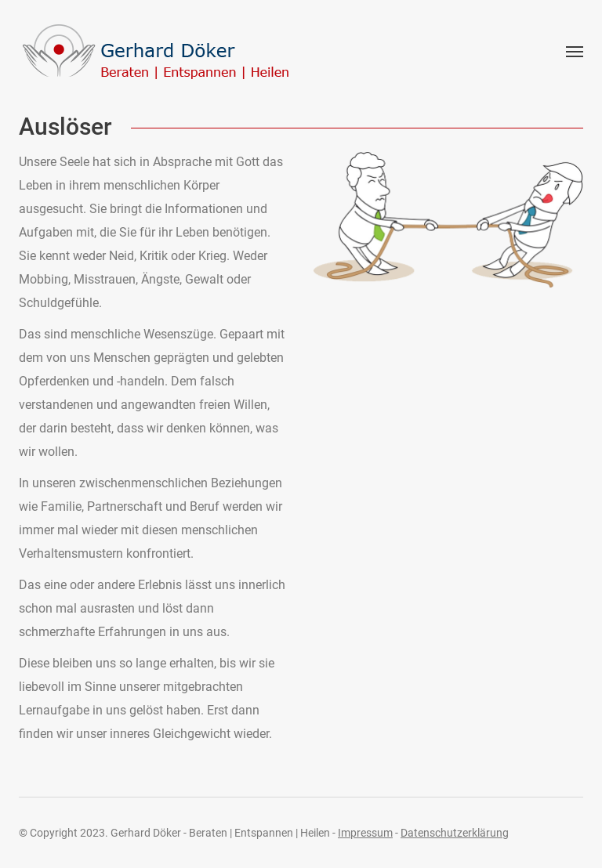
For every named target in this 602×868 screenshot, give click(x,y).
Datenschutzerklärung (455, 833)
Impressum (365, 833)
